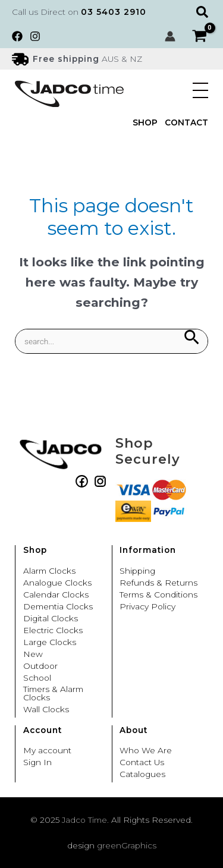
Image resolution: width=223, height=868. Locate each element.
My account (47, 751)
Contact (186, 123)
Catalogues (142, 775)
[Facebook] (17, 36)
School (37, 678)
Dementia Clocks (58, 607)
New (33, 655)
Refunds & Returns (158, 583)
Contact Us (142, 763)
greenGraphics (127, 845)
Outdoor (40, 666)
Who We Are (146, 751)
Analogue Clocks (57, 583)
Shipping (137, 571)
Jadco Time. (85, 820)
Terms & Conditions (158, 595)
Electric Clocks (53, 631)
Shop (145, 123)
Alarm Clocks (49, 571)
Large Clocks (50, 643)
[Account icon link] (170, 36)
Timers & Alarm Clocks (53, 694)
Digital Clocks (51, 619)
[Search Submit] (191, 338)
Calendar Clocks (56, 595)
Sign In (37, 763)
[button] (204, 12)
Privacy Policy (147, 607)
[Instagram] (35, 36)
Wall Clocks (46, 710)
